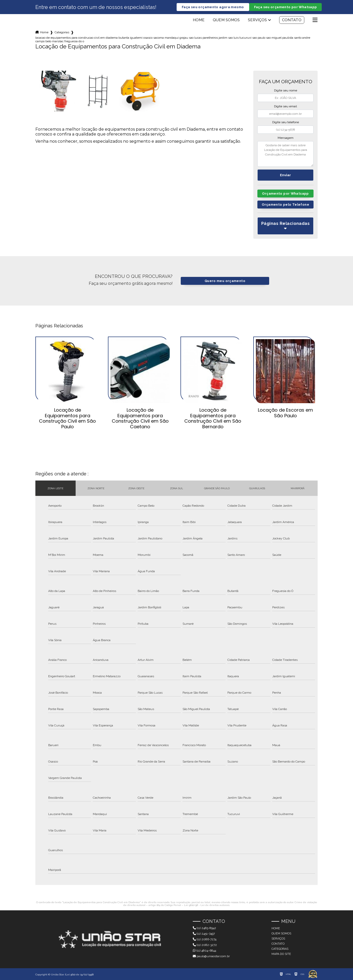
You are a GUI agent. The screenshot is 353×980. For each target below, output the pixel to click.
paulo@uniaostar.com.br (211, 956)
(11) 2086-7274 (205, 939)
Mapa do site (281, 954)
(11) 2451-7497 (204, 934)
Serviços (257, 20)
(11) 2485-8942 (204, 928)
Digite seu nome (286, 90)
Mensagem (286, 138)
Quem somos (226, 20)
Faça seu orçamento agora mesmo (213, 7)
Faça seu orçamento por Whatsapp (286, 7)
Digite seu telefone (286, 122)
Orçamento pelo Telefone (285, 205)
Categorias (62, 32)
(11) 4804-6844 (204, 951)
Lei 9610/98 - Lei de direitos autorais (207, 905)
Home (199, 20)
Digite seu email (285, 106)
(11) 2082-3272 (205, 945)
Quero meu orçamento (225, 281)
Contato (292, 20)
